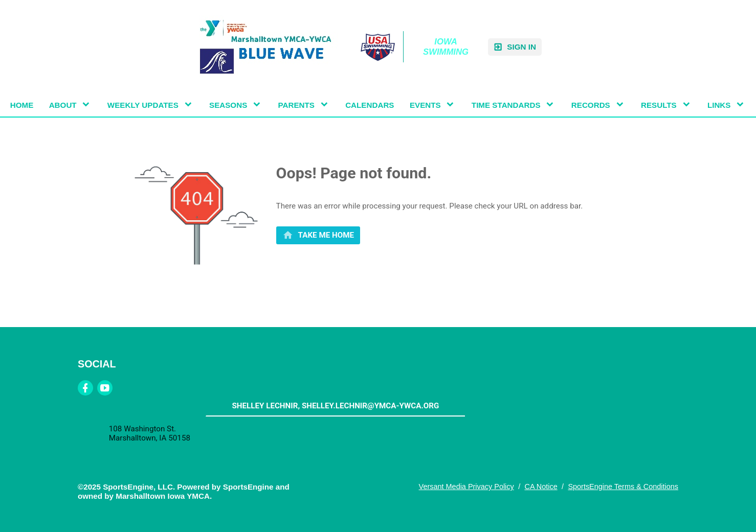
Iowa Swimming (446, 47)
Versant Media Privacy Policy (466, 487)
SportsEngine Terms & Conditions (623, 487)
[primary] (318, 235)
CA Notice (541, 487)
